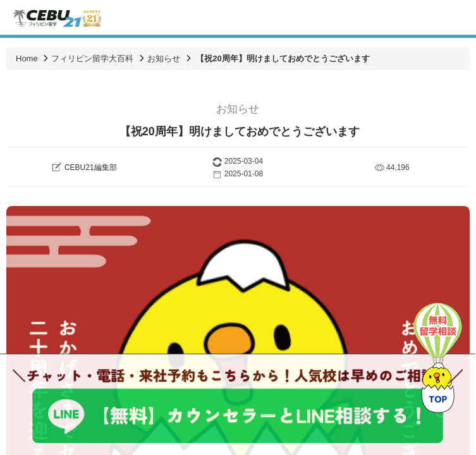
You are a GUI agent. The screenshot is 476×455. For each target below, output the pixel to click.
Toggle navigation (455, 17)
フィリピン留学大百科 (92, 58)
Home (27, 58)
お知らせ (164, 58)
